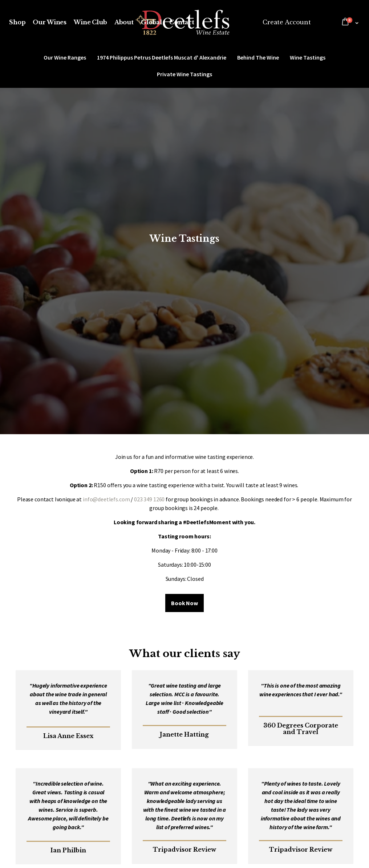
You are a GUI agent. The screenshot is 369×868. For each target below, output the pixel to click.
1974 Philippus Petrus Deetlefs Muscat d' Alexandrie (162, 57)
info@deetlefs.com (106, 499)
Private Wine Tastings (184, 74)
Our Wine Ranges (65, 57)
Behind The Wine (258, 57)
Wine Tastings (308, 57)
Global (151, 22)
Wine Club (90, 22)
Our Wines (50, 22)
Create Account (287, 22)
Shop (17, 22)
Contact (182, 22)
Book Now (184, 603)
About (124, 22)
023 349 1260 (149, 499)
